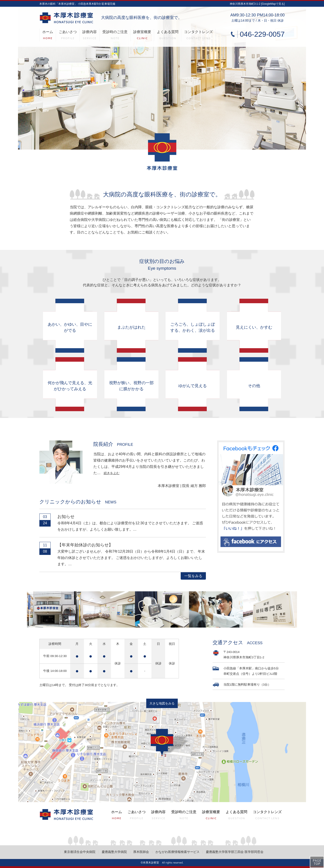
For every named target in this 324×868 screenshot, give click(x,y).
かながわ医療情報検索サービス (178, 852)
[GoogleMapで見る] (273, 4)
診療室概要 (142, 36)
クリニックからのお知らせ (78, 502)
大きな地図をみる (162, 703)
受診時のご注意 (115, 36)
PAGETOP (317, 862)
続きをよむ (112, 473)
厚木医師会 (141, 852)
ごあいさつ (68, 36)
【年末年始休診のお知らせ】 (85, 545)
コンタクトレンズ (198, 36)
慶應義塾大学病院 (114, 852)
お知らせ (66, 517)
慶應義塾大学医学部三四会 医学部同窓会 (235, 852)
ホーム (48, 36)
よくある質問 (168, 36)
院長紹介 (113, 444)
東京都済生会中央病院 (80, 852)
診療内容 (90, 36)
